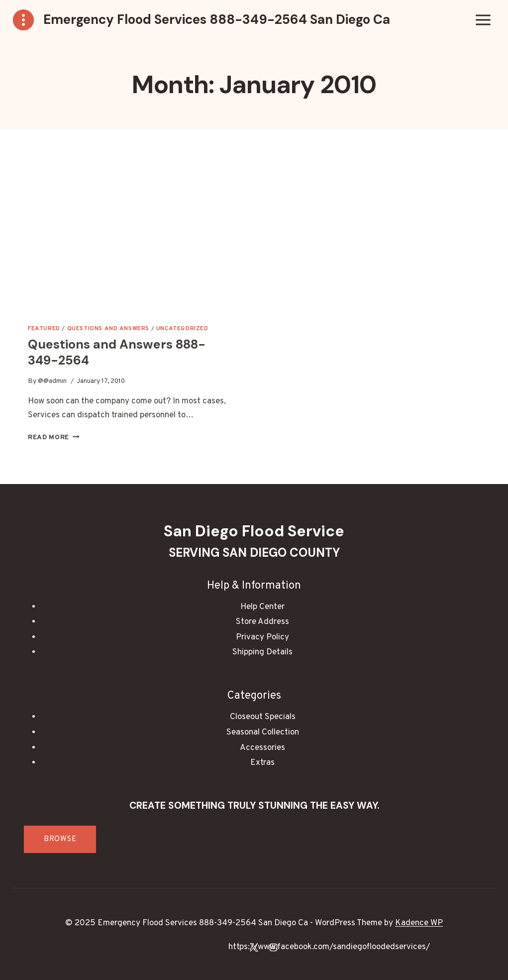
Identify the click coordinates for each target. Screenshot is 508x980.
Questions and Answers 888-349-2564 (117, 353)
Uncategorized (182, 329)
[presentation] (128, 231)
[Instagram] (274, 947)
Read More (54, 437)
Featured (44, 329)
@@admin (52, 381)
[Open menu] (483, 20)
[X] (254, 947)
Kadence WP (419, 923)
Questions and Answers (108, 329)
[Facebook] (234, 947)
